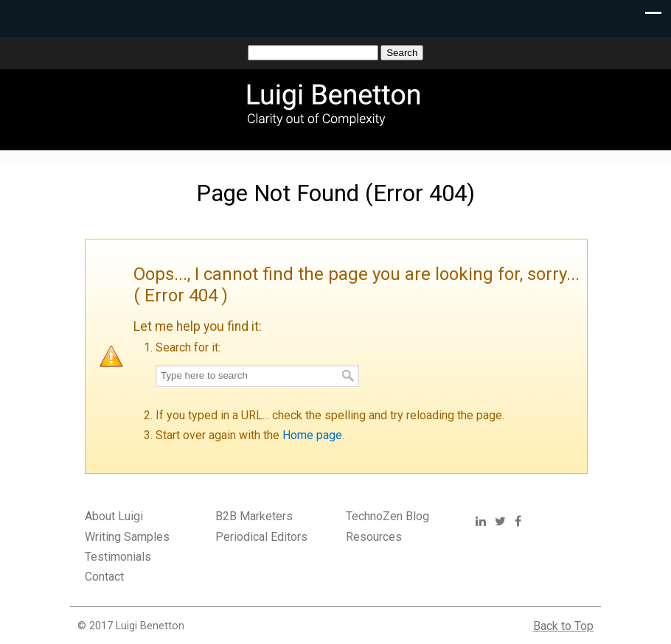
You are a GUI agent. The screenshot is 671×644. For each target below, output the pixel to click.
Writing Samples (127, 537)
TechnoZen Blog (387, 516)
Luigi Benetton (343, 103)
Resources (374, 537)
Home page (312, 435)
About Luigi (114, 516)
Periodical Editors (261, 537)
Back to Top (563, 626)
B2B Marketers (254, 516)
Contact (104, 577)
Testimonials (118, 557)
